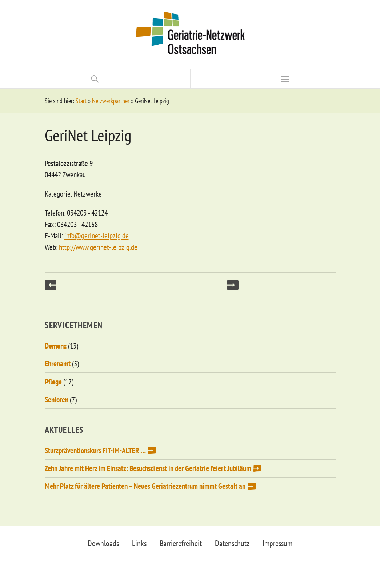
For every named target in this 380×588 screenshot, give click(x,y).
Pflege (53, 382)
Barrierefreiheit (181, 543)
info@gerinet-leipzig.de (97, 236)
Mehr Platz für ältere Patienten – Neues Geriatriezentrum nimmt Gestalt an (145, 486)
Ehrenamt (58, 364)
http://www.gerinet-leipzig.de (98, 247)
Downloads (103, 543)
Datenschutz (232, 543)
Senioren (57, 400)
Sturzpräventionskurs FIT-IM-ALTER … (95, 450)
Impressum (277, 543)
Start (81, 101)
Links (139, 543)
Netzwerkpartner (111, 101)
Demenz (56, 346)
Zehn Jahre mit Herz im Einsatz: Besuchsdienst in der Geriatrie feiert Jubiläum (148, 468)
